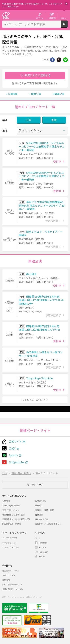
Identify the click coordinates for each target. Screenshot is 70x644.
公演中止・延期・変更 (44, 510)
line (65, 60)
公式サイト (15, 441)
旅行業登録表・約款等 (12, 524)
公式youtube (17, 462)
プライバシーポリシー (12, 510)
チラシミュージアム (11, 547)
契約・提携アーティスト (12, 584)
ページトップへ (35, 485)
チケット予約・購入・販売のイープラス (6, 15)
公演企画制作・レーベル (13, 589)
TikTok (42, 556)
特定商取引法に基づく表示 (13, 515)
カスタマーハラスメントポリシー (49, 524)
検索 (68, 26)
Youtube (42, 547)
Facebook (43, 543)
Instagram (43, 552)
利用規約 (6, 501)
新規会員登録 (41, 501)
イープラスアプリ (10, 538)
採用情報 (6, 580)
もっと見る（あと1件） (35, 400)
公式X (12, 448)
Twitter (59, 60)
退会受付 (39, 505)
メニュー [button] (64, 18)
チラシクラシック (10, 543)
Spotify (13, 455)
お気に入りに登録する (38, 75)
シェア (52, 60)
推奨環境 (39, 515)
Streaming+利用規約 (11, 505)
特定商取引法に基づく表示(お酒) (16, 519)
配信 (54, 120)
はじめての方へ (42, 519)
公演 (29, 120)
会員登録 (52, 18)
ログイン (40, 18)
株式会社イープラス (11, 571)
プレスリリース (9, 575)
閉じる (66, 4)
